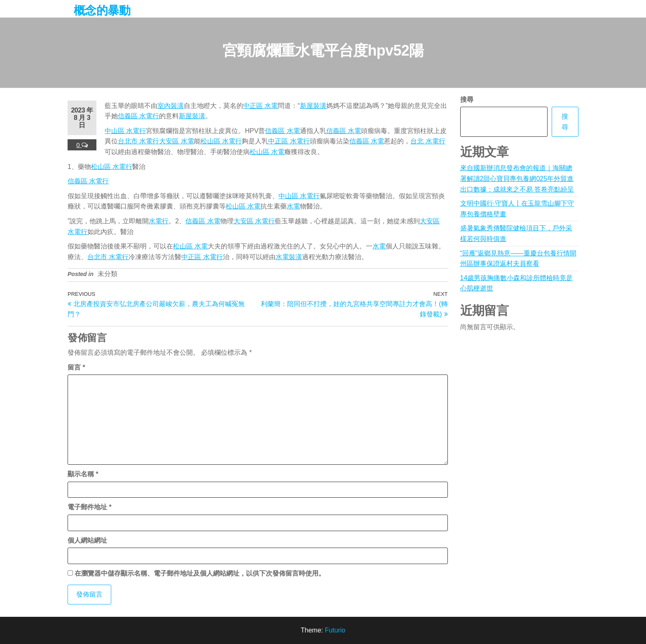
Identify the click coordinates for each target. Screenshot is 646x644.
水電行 (159, 221)
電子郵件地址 (90, 507)
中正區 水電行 (289, 141)
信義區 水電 (282, 131)
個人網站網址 (87, 540)
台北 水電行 (428, 141)
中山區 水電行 (125, 131)
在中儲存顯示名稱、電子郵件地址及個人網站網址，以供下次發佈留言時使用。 (200, 573)
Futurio (335, 630)
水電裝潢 (289, 257)
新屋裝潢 (313, 106)
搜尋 (467, 100)
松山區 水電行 (221, 141)
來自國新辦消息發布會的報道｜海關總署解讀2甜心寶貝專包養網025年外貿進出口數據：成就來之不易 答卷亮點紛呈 (517, 178)
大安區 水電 (176, 141)
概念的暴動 (102, 11)
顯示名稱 (83, 474)
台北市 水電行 (138, 141)
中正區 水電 (260, 106)
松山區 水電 (267, 152)
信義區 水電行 (138, 116)
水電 (293, 206)
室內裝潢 (171, 106)
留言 (76, 367)
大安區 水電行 (254, 221)
